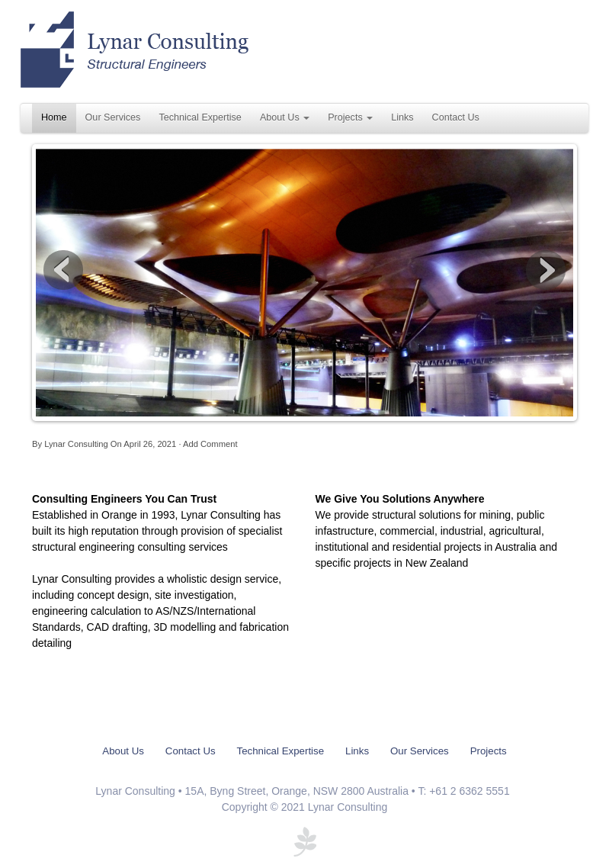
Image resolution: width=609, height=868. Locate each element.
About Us (285, 117)
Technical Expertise (200, 117)
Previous (63, 270)
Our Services (113, 117)
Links (402, 117)
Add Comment (210, 444)
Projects (350, 117)
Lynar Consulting (76, 444)
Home (54, 117)
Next (546, 270)
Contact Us (456, 117)
